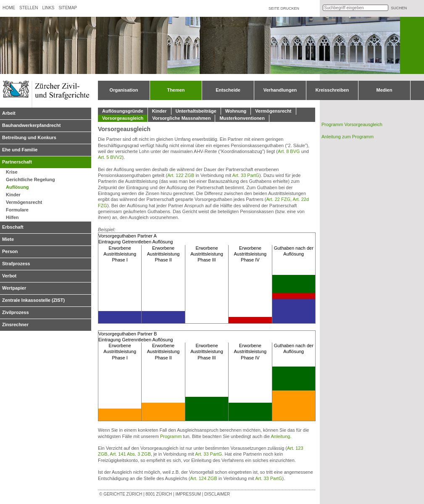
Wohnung (236, 111)
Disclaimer (217, 494)
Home (9, 8)
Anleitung (281, 436)
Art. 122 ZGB (181, 175)
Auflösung (17, 187)
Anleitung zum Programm (348, 137)
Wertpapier (14, 288)
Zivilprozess (16, 312)
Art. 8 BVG (289, 151)
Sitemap (68, 8)
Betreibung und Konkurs (29, 137)
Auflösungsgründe (123, 111)
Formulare (17, 210)
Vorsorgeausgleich (123, 118)
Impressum (188, 494)
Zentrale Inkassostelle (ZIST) (33, 300)
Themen (176, 90)
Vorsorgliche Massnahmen (181, 118)
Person (10, 251)
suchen (399, 8)
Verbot (9, 276)
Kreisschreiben (332, 90)
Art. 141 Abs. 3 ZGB (130, 454)
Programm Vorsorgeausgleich (352, 124)
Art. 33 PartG (246, 175)
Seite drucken (284, 8)
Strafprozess (16, 264)
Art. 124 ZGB (204, 478)
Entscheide (228, 90)
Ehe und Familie (20, 150)
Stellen (29, 8)
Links (48, 8)
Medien (384, 90)
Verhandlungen (280, 90)
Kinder (13, 195)
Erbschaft (13, 227)
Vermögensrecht (24, 202)
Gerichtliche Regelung (30, 179)
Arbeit (9, 113)
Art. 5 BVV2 (110, 157)
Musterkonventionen (242, 118)
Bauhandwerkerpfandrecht (31, 125)
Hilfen (12, 217)
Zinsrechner (15, 325)
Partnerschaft (17, 162)
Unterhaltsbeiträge (196, 111)
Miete (8, 239)
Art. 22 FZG (278, 199)
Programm (171, 436)
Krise (12, 172)
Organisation (124, 90)
